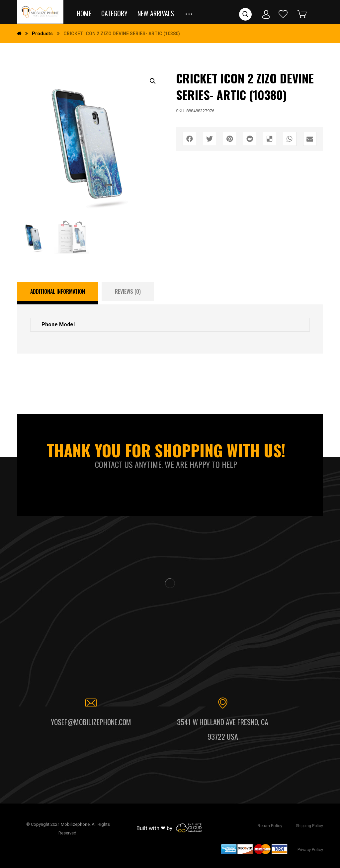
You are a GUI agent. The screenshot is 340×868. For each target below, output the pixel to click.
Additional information (58, 291)
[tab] (58, 293)
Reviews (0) (128, 291)
